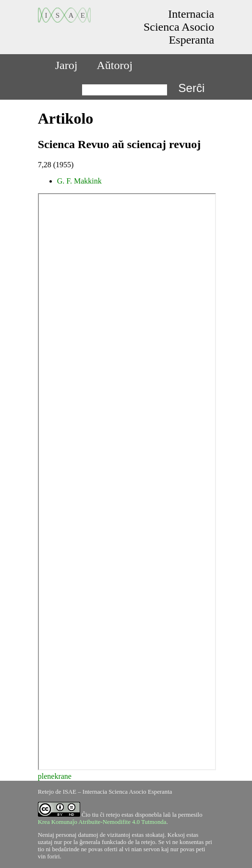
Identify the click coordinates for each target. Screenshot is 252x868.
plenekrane (55, 776)
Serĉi (192, 88)
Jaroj (66, 65)
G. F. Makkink (79, 181)
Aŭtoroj (114, 65)
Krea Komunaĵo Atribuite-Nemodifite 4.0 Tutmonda (102, 822)
